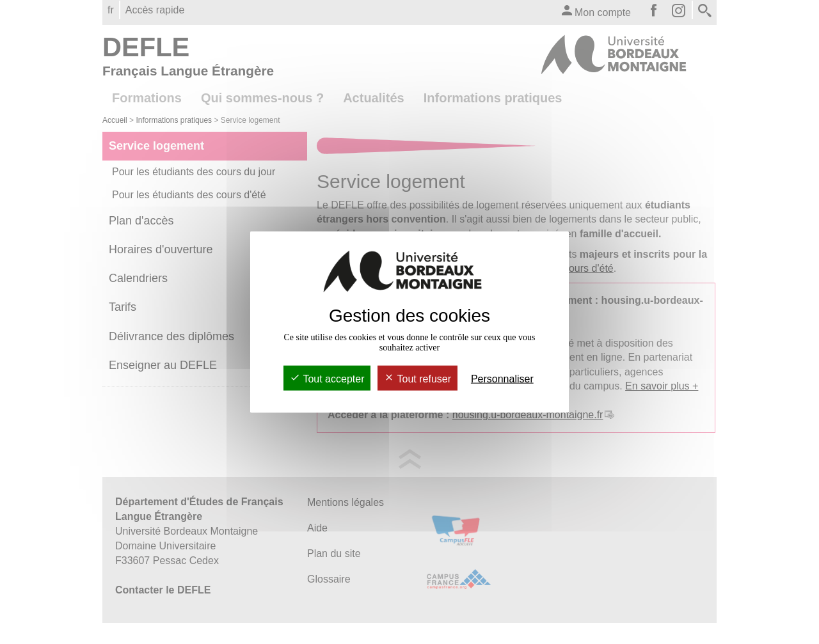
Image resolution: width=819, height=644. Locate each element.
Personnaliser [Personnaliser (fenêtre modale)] (502, 379)
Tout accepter (327, 379)
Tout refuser (417, 379)
